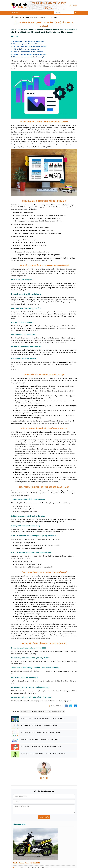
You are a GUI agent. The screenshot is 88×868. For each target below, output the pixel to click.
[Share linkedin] (75, 706)
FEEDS (75, 5)
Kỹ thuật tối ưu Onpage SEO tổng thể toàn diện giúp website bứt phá (43, 711)
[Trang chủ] (12, 17)
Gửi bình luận (44, 817)
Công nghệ (18, 17)
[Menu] (15, 13)
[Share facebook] (66, 706)
